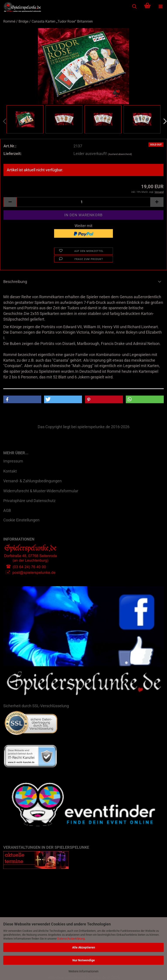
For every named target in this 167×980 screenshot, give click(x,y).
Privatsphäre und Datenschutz (29, 501)
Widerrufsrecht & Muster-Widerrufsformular (41, 491)
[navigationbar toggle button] (160, 7)
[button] (10, 202)
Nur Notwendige (84, 960)
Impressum (13, 461)
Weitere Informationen (83, 971)
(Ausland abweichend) (120, 154)
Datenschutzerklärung (71, 939)
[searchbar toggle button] (134, 7)
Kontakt (10, 471)
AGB (7, 510)
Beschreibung (15, 282)
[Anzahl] (83, 202)
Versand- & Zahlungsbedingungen (32, 481)
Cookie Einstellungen (21, 520)
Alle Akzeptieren (84, 947)
